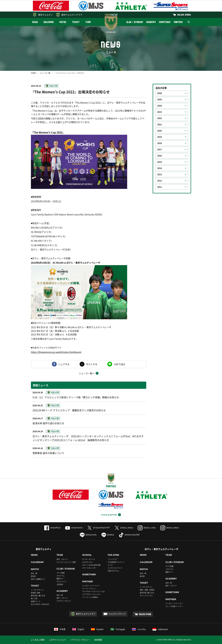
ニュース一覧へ (87, 373)
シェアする (64, 364)
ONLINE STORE (184, 15)
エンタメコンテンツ (115, 568)
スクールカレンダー (89, 568)
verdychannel (74, 528)
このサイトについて (58, 640)
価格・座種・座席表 (147, 590)
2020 (160, 131)
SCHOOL (87, 555)
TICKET (76, 22)
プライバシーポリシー (80, 640)
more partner (109, 515)
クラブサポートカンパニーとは (93, 591)
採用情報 (98, 640)
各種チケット (36, 601)
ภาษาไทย (139, 629)
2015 (160, 162)
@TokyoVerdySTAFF (98, 528)
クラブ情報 (61, 573)
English (78, 629)
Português (118, 629)
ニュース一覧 (45, 73)
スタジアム (61, 576)
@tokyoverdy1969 (129, 535)
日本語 (60, 629)
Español (97, 629)
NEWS (35, 22)
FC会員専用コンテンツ (116, 562)
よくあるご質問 (38, 640)
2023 (160, 112)
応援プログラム (113, 571)
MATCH (63, 22)
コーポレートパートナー (91, 586)
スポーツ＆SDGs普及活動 (91, 565)
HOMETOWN (165, 22)
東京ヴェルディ (45, 15)
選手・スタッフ (62, 559)
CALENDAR (49, 22)
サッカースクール (89, 559)
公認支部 (60, 584)
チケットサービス (146, 596)
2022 (160, 118)
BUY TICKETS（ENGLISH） (41, 604)
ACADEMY (151, 22)
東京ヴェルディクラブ (72, 15)
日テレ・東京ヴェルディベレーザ (161, 549)
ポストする (92, 364)
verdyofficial (52, 528)
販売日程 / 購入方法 (38, 596)
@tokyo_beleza (124, 528)
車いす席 (34, 598)
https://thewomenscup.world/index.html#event (56, 352)
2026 (160, 93)
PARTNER (178, 22)
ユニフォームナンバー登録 (66, 562)
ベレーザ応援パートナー (174, 606)
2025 (160, 99)
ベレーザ (53, 86)
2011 (160, 187)
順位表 (33, 576)
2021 (160, 124)
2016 (160, 156)
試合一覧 (34, 573)
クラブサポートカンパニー (92, 594)
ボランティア (61, 581)
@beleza (108, 535)
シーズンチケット (37, 590)
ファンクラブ (113, 559)
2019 (160, 137)
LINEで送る (119, 364)
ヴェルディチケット (117, 614)
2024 (160, 106)
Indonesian (160, 629)
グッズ (110, 565)
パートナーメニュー (89, 588)
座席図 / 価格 (36, 593)
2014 (160, 168)
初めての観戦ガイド (38, 579)
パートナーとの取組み (90, 597)
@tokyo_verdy (147, 528)
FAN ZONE (113, 555)
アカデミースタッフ (64, 601)
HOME (33, 73)
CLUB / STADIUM (135, 22)
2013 (160, 174)
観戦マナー (61, 579)
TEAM (88, 22)
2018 (160, 143)
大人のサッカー (88, 562)
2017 (160, 149)
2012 (160, 181)
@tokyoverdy (88, 535)
